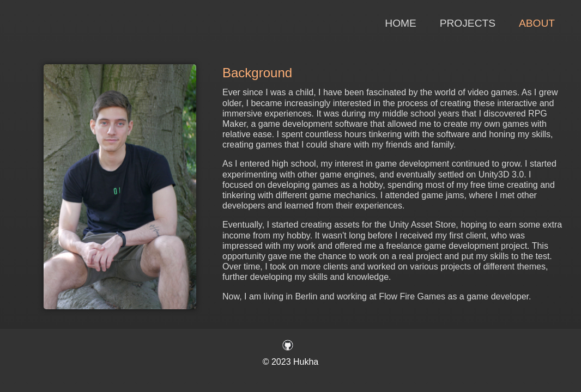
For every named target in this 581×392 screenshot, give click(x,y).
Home (401, 23)
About (537, 23)
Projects (468, 23)
